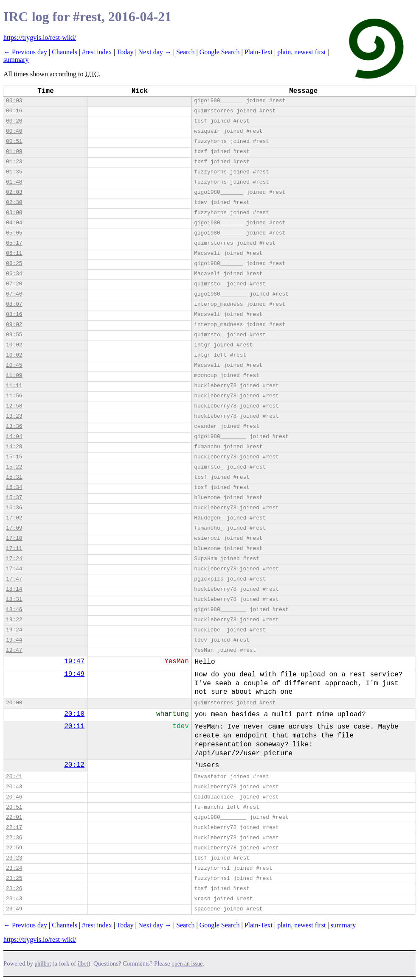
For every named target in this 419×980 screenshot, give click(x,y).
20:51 (14, 807)
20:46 (14, 797)
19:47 (14, 650)
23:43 (14, 899)
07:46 (14, 294)
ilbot (83, 964)
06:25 (14, 264)
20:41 (14, 777)
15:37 (14, 498)
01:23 (14, 162)
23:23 (14, 858)
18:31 (14, 599)
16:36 (14, 508)
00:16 (14, 111)
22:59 (14, 848)
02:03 (14, 192)
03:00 (14, 213)
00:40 (14, 131)
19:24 (14, 630)
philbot (43, 964)
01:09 (14, 152)
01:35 (14, 172)
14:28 (14, 447)
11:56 (14, 396)
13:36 (14, 426)
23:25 (14, 878)
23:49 (14, 909)
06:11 (14, 253)
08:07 (14, 304)
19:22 (14, 620)
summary (16, 60)
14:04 (14, 437)
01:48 (14, 182)
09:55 (14, 335)
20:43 (14, 787)
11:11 (14, 386)
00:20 (14, 121)
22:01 (14, 817)
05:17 (14, 243)
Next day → (155, 52)
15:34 (14, 487)
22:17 (14, 828)
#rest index (97, 52)
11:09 (14, 376)
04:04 (14, 223)
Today (125, 52)
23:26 (14, 889)
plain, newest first (301, 52)
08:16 (14, 314)
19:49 (74, 674)
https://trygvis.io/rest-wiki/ (40, 38)
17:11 (14, 549)
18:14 (14, 589)
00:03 (14, 101)
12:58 (14, 406)
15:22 (14, 467)
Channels (65, 52)
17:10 (14, 538)
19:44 (14, 640)
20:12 (74, 765)
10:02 (14, 345)
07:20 (14, 284)
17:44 (14, 569)
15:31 (14, 477)
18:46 (14, 610)
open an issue (187, 964)
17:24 (14, 559)
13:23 (14, 416)
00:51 (14, 141)
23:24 (14, 868)
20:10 (74, 714)
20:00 (14, 703)
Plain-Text (259, 52)
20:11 (74, 726)
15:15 (14, 457)
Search (186, 52)
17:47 (14, 579)
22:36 (14, 838)
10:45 (14, 365)
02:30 (14, 202)
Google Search (220, 52)
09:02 (14, 325)
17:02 (14, 518)
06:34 (14, 274)
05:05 (14, 233)
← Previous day (25, 52)
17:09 (14, 528)
